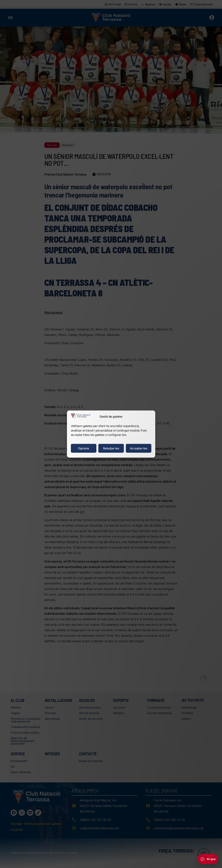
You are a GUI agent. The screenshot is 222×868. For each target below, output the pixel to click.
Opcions (84, 448)
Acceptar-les (139, 448)
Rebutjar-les (111, 448)
